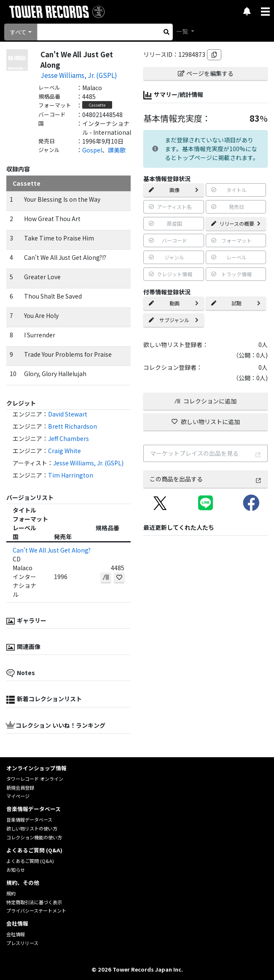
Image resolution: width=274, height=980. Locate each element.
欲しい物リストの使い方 (32, 828)
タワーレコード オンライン (35, 779)
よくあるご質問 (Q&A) (30, 861)
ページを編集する (206, 73)
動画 (174, 303)
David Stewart (68, 414)
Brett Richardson (73, 426)
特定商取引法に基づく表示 (34, 902)
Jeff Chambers (68, 438)
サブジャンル (174, 320)
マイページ (18, 796)
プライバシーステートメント (36, 911)
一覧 (183, 31)
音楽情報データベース (29, 820)
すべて (18, 32)
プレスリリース (22, 943)
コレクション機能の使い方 (34, 837)
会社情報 (16, 934)
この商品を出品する (206, 479)
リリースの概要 (236, 223)
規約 (11, 893)
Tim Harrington (71, 475)
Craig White (64, 451)
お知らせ (16, 870)
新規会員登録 (20, 788)
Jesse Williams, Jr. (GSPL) (79, 75)
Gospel (92, 150)
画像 (174, 190)
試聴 (236, 303)
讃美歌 (117, 150)
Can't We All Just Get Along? (52, 550)
